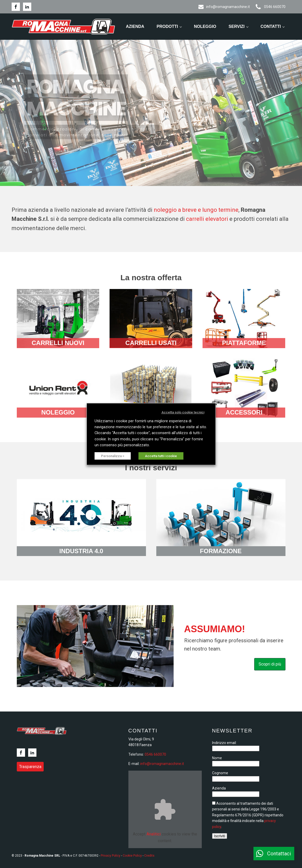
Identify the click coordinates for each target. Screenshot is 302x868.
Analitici (154, 834)
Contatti (271, 26)
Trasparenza (30, 767)
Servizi (237, 26)
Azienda (135, 26)
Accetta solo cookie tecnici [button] (183, 412)
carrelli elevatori (207, 219)
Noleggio (205, 26)
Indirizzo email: (224, 743)
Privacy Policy (111, 856)
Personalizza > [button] (113, 456)
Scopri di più (270, 664)
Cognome (220, 773)
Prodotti (167, 26)
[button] (274, 854)
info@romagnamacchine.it (162, 764)
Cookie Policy (132, 856)
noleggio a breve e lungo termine (196, 210)
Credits (149, 856)
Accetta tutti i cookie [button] (161, 456)
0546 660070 (155, 754)
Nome (217, 758)
